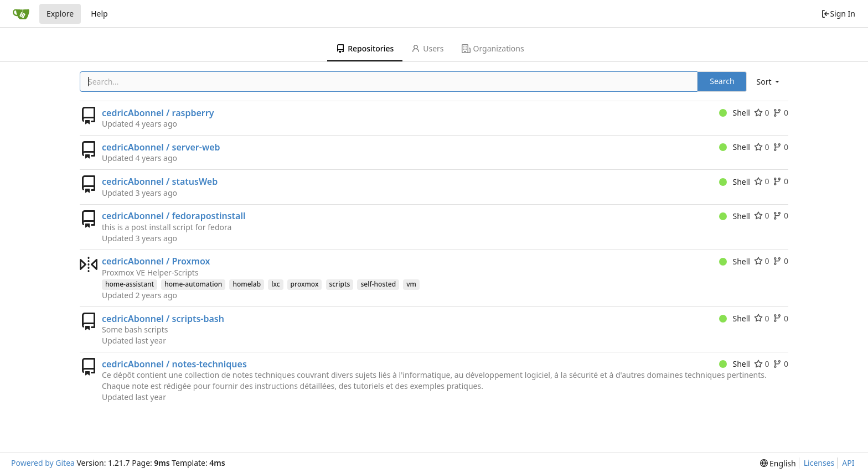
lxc (275, 284)
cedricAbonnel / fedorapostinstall (174, 216)
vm (411, 284)
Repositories (365, 48)
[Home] (21, 14)
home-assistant (130, 284)
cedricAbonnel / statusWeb (160, 181)
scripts (340, 284)
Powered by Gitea (43, 463)
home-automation (193, 284)
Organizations (493, 48)
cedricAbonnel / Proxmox (156, 261)
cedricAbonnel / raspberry (158, 113)
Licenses (819, 463)
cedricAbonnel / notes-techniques (174, 364)
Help (99, 14)
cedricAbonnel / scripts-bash (163, 319)
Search (722, 81)
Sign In (838, 14)
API (848, 463)
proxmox (305, 284)
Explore (60, 14)
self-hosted (378, 284)
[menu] (769, 82)
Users (427, 48)
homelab (247, 284)
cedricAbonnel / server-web (161, 147)
